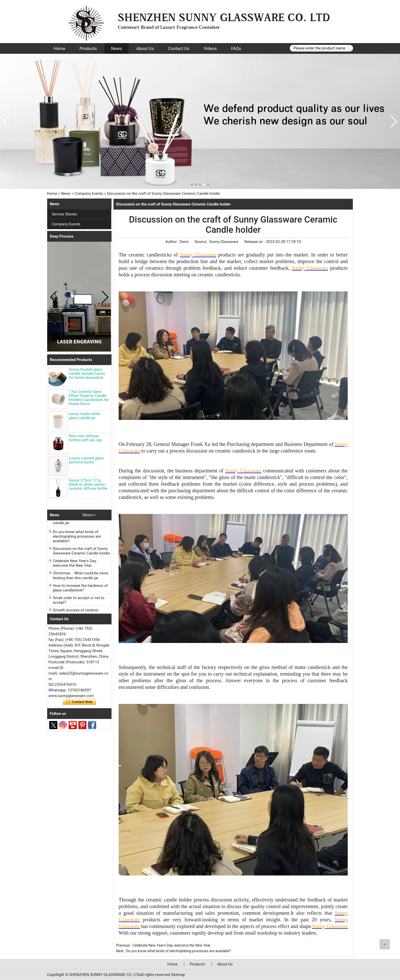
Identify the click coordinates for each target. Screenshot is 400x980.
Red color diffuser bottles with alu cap (85, 438)
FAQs (236, 48)
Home (59, 48)
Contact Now (79, 702)
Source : (202, 242)
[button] (192, 185)
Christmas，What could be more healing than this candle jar (80, 577)
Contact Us (179, 48)
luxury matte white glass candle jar (85, 416)
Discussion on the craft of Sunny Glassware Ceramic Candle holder (82, 552)
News (116, 48)
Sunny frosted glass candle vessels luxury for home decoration (87, 373)
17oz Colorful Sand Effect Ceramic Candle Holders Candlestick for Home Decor (89, 398)
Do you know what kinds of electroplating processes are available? (77, 538)
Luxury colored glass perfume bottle (86, 460)
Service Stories (64, 214)
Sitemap (178, 975)
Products (88, 48)
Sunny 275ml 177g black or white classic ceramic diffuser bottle (88, 484)
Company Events (89, 194)
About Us (145, 48)
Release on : (255, 242)
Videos (210, 48)
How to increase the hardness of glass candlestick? (80, 589)
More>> (89, 515)
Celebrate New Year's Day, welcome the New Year (75, 564)
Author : (172, 242)
